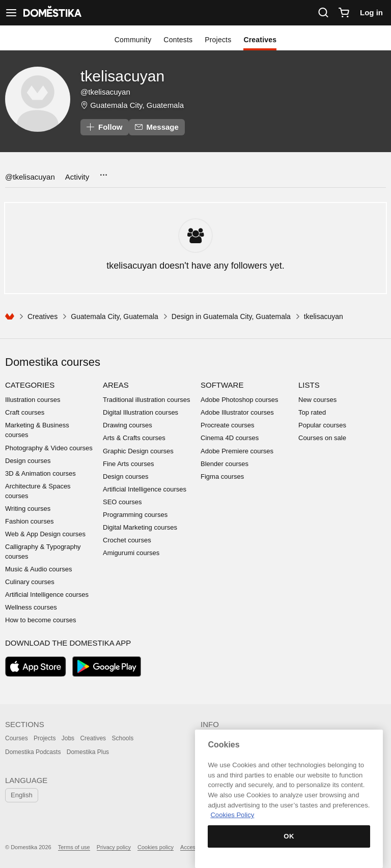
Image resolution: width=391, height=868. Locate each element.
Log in (371, 12)
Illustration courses (33, 400)
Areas (116, 385)
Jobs (68, 738)
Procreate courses (228, 425)
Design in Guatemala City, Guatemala (231, 316)
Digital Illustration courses (141, 412)
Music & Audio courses (39, 569)
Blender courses (225, 464)
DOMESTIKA (51, 13)
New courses (317, 400)
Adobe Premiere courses (237, 451)
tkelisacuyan (122, 76)
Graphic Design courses (138, 451)
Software (222, 385)
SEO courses (122, 502)
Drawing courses (128, 425)
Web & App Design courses (45, 534)
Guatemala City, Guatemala (137, 105)
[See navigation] (11, 13)
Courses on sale (322, 438)
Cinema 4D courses (230, 438)
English (22, 795)
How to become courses (40, 620)
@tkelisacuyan (30, 177)
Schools (122, 738)
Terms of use (74, 847)
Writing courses (28, 509)
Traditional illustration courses (146, 400)
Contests (178, 40)
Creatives (260, 40)
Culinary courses (30, 582)
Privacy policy (114, 847)
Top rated (312, 412)
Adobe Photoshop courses (240, 400)
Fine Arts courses (128, 464)
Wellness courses (31, 607)
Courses (17, 738)
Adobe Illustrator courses (237, 412)
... (103, 172)
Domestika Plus (88, 752)
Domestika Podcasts (33, 752)
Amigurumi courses (131, 553)
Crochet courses (127, 540)
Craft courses (25, 412)
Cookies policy (156, 847)
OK (289, 836)
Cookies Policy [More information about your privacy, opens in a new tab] (232, 815)
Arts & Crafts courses (134, 438)
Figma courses (222, 476)
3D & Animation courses (40, 473)
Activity (77, 177)
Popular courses (322, 425)
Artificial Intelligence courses (47, 595)
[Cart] (344, 13)
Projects (218, 40)
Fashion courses (29, 521)
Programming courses (135, 515)
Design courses (28, 461)
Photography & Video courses (49, 448)
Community (133, 40)
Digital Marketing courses (140, 527)
